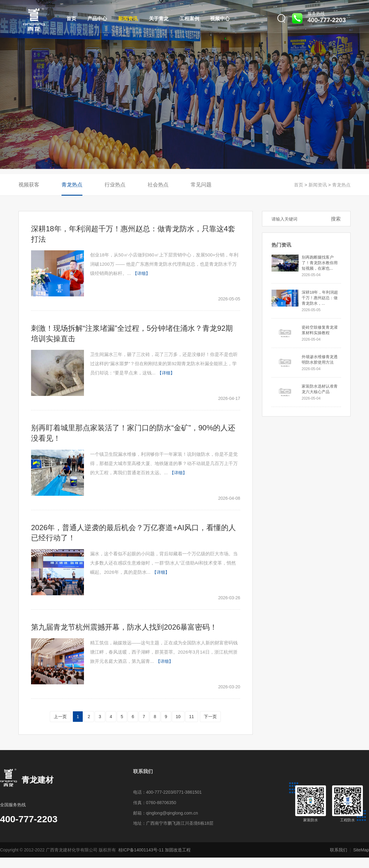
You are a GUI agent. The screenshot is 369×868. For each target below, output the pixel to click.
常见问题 (201, 185)
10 (178, 717)
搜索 (336, 219)
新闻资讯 (128, 19)
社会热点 (158, 185)
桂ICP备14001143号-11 (141, 850)
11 (192, 717)
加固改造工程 (178, 850)
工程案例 (189, 19)
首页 (71, 19)
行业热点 (115, 185)
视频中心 (220, 19)
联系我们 (339, 850)
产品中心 (97, 19)
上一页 (60, 717)
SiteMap (361, 850)
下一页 (210, 717)
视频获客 (29, 185)
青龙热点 (72, 185)
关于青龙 (159, 19)
